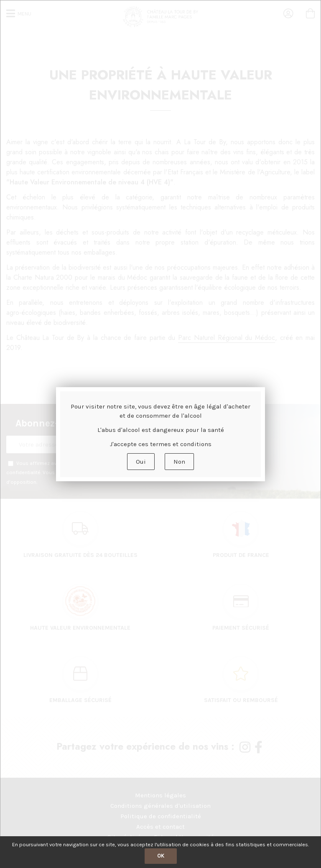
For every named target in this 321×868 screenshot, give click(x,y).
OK (161, 856)
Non (179, 462)
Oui (141, 462)
